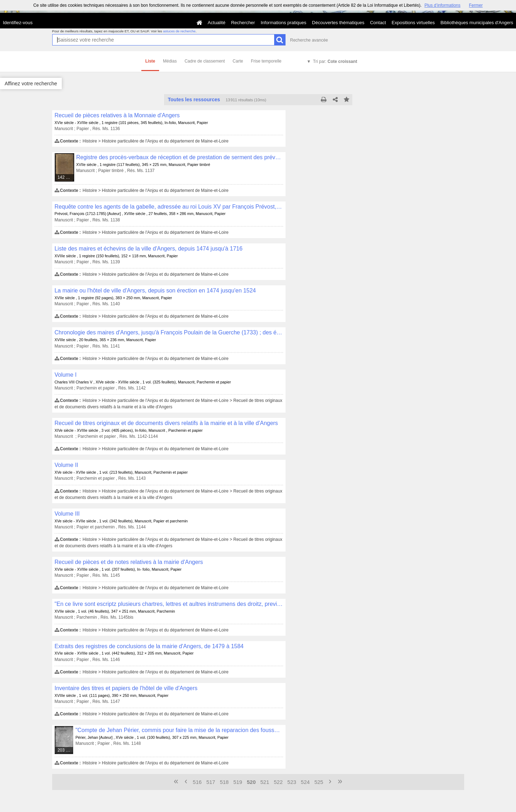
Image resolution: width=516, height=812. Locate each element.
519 (238, 782)
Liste (150, 61)
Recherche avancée (309, 40)
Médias (170, 61)
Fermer (476, 5)
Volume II (67, 465)
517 (211, 782)
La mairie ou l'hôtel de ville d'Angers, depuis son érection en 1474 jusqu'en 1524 (155, 291)
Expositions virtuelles (413, 23)
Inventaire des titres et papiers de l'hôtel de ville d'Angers (126, 688)
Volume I (66, 375)
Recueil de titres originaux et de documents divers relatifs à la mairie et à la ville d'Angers (166, 423)
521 (265, 782)
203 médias (66, 750)
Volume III (67, 514)
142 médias (66, 177)
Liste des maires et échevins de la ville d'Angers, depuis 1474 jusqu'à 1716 (149, 249)
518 (224, 782)
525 (319, 782)
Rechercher (243, 23)
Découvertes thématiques (338, 23)
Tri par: (335, 61)
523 (292, 782)
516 (197, 782)
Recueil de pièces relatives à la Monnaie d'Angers (117, 115)
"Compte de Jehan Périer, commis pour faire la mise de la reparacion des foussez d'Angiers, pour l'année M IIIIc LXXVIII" (179, 730)
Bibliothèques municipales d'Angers (477, 23)
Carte (238, 61)
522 (278, 782)
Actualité (217, 23)
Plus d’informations (442, 5)
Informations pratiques (284, 23)
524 (305, 782)
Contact (378, 23)
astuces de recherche (179, 31)
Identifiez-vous (18, 23)
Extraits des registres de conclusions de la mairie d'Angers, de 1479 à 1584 (149, 646)
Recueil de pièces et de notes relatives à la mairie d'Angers (129, 562)
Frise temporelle (266, 61)
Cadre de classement (205, 61)
